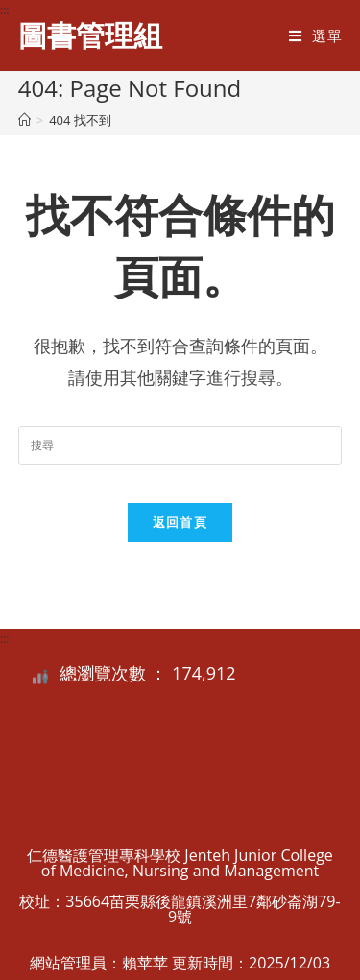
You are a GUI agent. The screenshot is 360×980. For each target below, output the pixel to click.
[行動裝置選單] (315, 36)
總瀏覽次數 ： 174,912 (148, 673)
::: (4, 10)
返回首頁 (180, 522)
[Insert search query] (180, 445)
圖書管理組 (90, 35)
